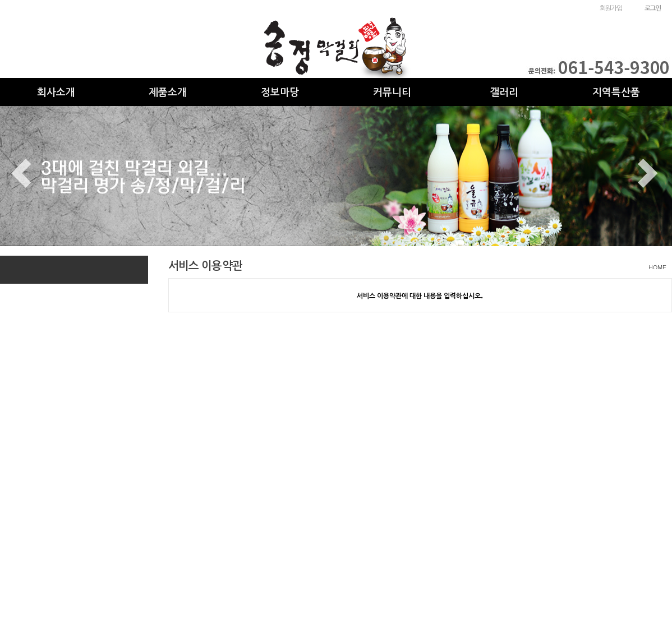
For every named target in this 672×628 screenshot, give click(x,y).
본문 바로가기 (0, 0)
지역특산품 (616, 92)
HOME (657, 267)
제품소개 (168, 92)
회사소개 (56, 92)
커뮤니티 (392, 92)
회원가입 (611, 8)
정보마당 (280, 92)
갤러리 (504, 92)
